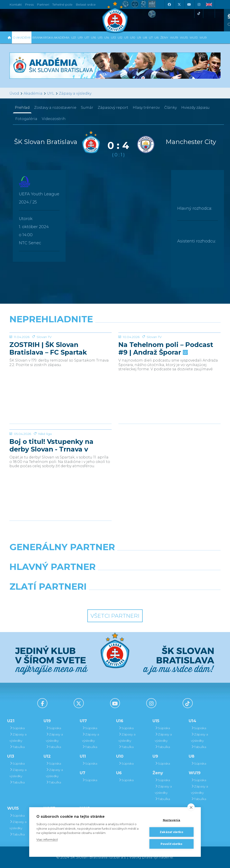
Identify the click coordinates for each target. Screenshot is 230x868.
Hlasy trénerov (146, 108)
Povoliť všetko (172, 844)
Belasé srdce (86, 4)
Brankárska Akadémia (51, 37)
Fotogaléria (26, 119)
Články (170, 108)
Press (29, 4)
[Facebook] (169, 4)
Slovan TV (44, 371)
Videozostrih (54, 119)
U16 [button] (93, 37)
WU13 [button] (194, 37)
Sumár (87, 108)
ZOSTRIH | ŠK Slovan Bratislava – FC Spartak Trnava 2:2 (48, 382)
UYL (51, 93)
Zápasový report (113, 108)
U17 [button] (87, 37)
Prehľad (22, 108)
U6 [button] (157, 37)
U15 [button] (100, 37)
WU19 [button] (174, 37)
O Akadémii (22, 37)
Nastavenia (172, 820)
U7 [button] (151, 37)
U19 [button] (80, 37)
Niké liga (45, 467)
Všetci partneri (115, 616)
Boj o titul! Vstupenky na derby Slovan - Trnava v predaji (51, 479)
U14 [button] (107, 37)
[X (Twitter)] (179, 4)
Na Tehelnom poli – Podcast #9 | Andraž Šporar (166, 382)
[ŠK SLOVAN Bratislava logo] (115, 17)
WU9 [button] (203, 37)
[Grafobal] (79, 578)
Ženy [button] (164, 37)
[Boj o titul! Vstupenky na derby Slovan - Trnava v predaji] (61, 446)
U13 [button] (113, 37)
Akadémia (33, 93)
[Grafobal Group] (142, 598)
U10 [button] (133, 37)
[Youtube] (189, 4)
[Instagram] (199, 4)
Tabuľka (17, 747)
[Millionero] (151, 578)
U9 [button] (139, 37)
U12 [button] (120, 37)
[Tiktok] (199, 13)
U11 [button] (126, 37)
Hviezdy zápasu (195, 108)
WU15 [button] (184, 37)
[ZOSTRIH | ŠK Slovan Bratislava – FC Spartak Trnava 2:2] (61, 349)
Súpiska (17, 728)
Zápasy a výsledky (75, 93)
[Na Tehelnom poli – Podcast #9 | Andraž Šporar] (169, 349)
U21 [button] (74, 37)
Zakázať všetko (171, 832)
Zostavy (55, 108)
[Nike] (115, 558)
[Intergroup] (88, 598)
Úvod (14, 93)
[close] (191, 807)
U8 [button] (145, 37)
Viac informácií (47, 840)
